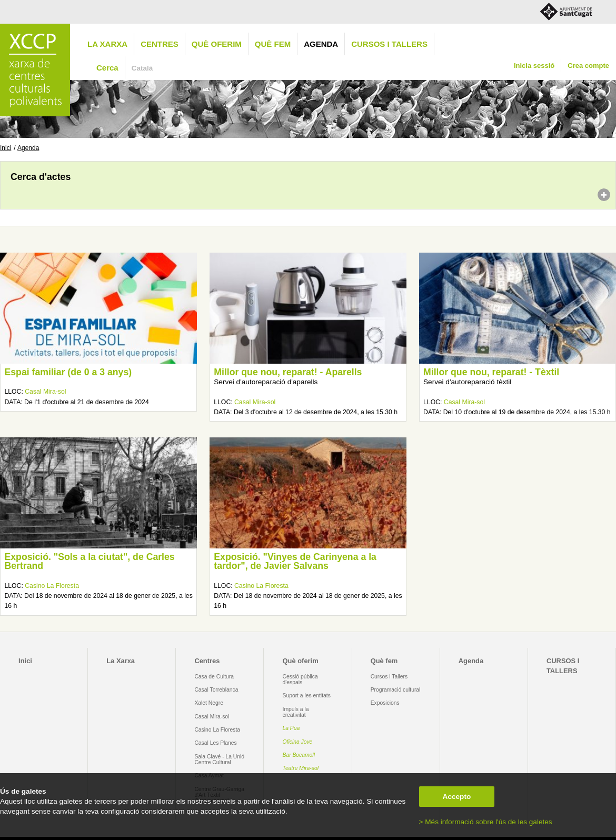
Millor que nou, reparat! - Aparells (288, 372)
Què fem (273, 44)
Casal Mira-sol (45, 392)
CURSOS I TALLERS (389, 44)
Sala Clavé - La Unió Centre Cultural (219, 759)
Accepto (457, 797)
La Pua (291, 728)
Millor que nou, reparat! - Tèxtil (491, 372)
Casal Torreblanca (216, 690)
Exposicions (385, 703)
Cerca (107, 68)
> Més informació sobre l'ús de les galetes (486, 822)
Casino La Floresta (52, 586)
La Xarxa (107, 44)
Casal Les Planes (215, 743)
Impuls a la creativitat (296, 712)
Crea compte (588, 66)
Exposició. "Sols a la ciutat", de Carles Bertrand (89, 562)
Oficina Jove (298, 742)
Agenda (321, 44)
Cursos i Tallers (389, 677)
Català (142, 68)
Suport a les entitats (307, 696)
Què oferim (217, 44)
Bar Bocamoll (299, 755)
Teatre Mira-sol (301, 768)
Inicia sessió (534, 66)
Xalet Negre (209, 703)
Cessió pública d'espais (300, 679)
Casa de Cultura (214, 677)
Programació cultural (396, 690)
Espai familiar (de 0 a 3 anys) (68, 372)
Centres (160, 44)
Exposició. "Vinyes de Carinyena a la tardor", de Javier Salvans (295, 562)
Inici (6, 148)
